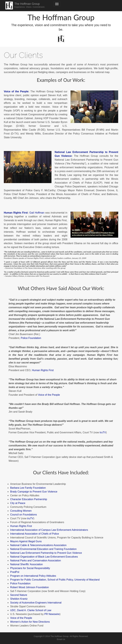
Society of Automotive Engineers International (36, 603)
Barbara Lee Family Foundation (28, 488)
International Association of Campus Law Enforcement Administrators (49, 530)
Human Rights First (16, 213)
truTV (103, 432)
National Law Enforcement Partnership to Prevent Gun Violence (46, 553)
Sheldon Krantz (19, 599)
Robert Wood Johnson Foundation (29, 587)
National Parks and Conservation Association (36, 561)
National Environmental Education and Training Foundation (43, 549)
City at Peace (18, 503)
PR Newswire (52, 614)
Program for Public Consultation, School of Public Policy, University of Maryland (55, 580)
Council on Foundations (24, 515)
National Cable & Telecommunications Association (38, 545)
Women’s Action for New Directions (30, 622)
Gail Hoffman (37, 213)
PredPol (15, 572)
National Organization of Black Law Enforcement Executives (44, 557)
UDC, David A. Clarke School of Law (31, 610)
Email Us (61, 639)
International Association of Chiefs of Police (35, 534)
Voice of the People (16, 91)
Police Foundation (31, 338)
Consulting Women (21, 511)
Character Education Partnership (29, 499)
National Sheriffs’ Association (26, 564)
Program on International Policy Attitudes (33, 576)
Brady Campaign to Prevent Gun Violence (34, 492)
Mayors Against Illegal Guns (26, 541)
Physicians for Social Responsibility (30, 568)
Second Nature (19, 595)
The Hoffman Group (30, 5)
